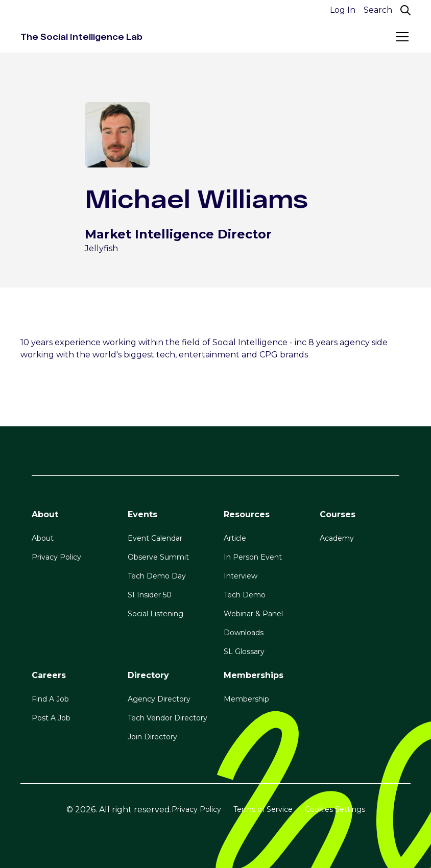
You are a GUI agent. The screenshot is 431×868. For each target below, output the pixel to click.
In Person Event (253, 557)
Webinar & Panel (253, 614)
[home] (81, 37)
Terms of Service (263, 809)
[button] (400, 37)
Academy (337, 538)
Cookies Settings (335, 809)
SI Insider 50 (150, 595)
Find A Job (50, 699)
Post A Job (51, 718)
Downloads (244, 633)
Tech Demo (245, 595)
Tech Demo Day (157, 576)
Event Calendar (155, 538)
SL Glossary (244, 652)
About (43, 538)
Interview (241, 576)
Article (235, 538)
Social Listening (155, 614)
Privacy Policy (56, 557)
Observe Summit (158, 557)
